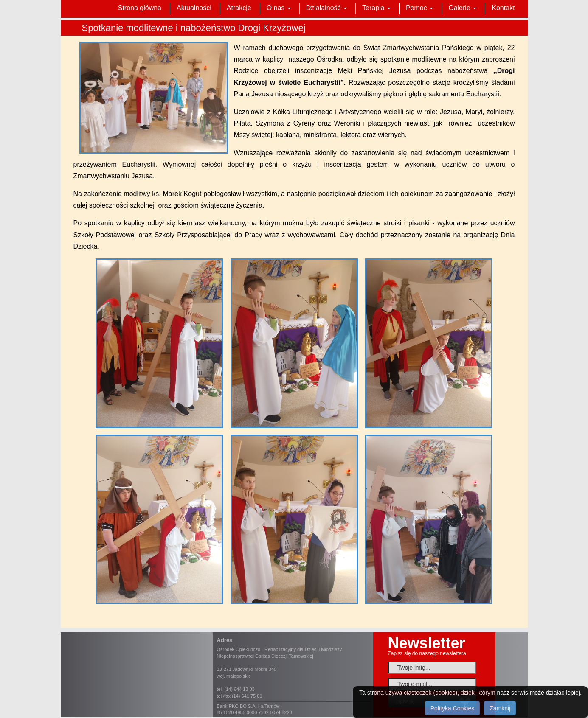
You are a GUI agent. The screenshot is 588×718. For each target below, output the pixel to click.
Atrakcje (239, 8)
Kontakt (503, 8)
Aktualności (194, 8)
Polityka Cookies (453, 708)
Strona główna (140, 8)
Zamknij (500, 708)
